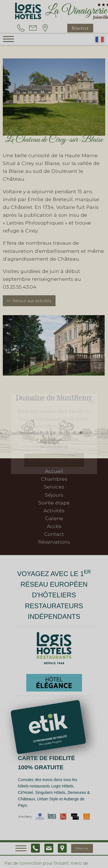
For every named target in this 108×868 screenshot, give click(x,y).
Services (54, 487)
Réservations (54, 542)
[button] (21, 433)
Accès (54, 526)
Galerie (54, 518)
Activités (54, 510)
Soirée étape (54, 503)
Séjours (54, 495)
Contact (54, 534)
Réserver (80, 28)
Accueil (54, 471)
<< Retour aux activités (29, 301)
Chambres (54, 479)
